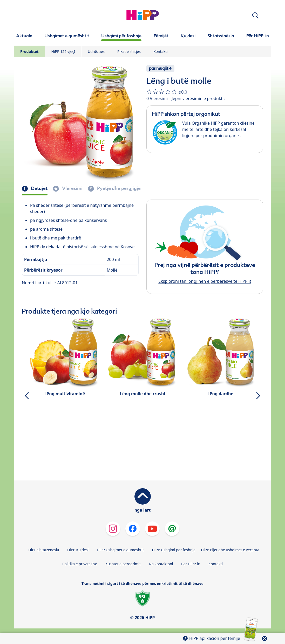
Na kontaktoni (161, 564)
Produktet (29, 51)
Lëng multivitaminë (65, 394)
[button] (255, 15)
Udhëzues (96, 51)
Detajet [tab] (39, 188)
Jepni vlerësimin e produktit (198, 98)
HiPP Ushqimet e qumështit (120, 550)
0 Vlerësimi (157, 98)
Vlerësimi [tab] (72, 188)
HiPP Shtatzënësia (44, 550)
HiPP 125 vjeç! (63, 51)
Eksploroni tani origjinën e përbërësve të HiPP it (205, 281)
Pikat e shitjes (129, 51)
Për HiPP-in (191, 564)
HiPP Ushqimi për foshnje (174, 550)
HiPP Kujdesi (78, 550)
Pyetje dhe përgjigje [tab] (118, 188)
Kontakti (161, 51)
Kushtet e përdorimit (123, 564)
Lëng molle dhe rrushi (142, 394)
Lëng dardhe (220, 394)
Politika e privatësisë (80, 564)
